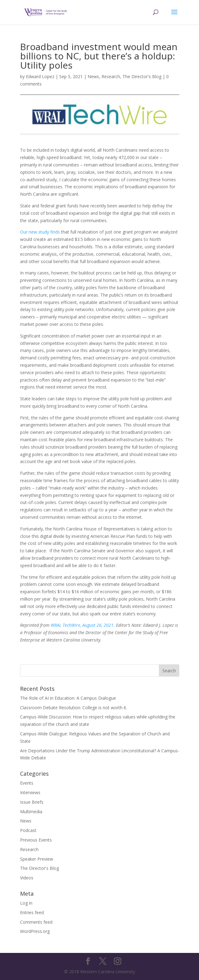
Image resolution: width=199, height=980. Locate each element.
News (93, 76)
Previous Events (36, 840)
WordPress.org (35, 931)
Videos (27, 878)
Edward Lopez (40, 76)
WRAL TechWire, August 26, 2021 (82, 625)
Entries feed (32, 912)
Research (111, 76)
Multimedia (31, 812)
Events (27, 783)
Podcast (28, 830)
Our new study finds (40, 232)
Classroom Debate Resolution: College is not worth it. (74, 708)
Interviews (30, 792)
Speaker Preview (37, 859)
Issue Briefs (32, 802)
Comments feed (36, 922)
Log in (26, 903)
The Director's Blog (142, 76)
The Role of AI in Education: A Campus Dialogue (68, 698)
